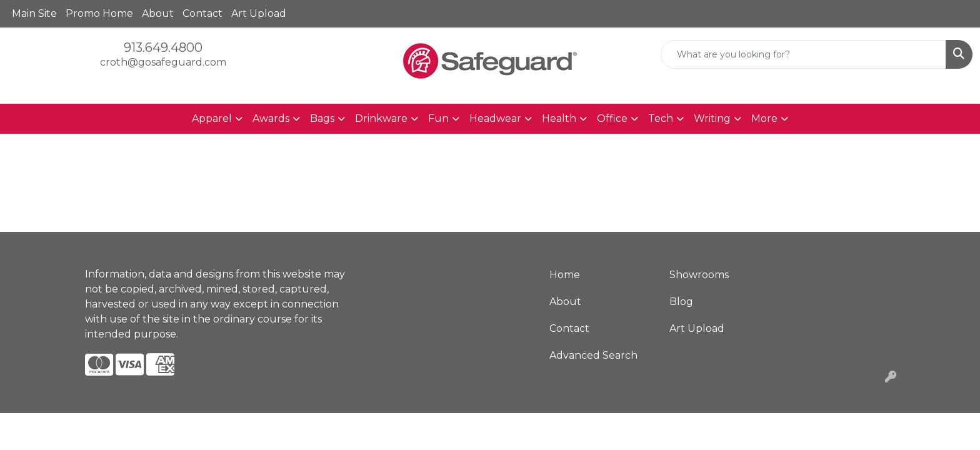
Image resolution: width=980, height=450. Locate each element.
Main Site (34, 13)
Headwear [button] (495, 118)
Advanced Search (593, 355)
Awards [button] (271, 118)
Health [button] (559, 118)
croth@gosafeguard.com (163, 62)
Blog (681, 302)
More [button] (764, 118)
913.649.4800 (163, 47)
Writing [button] (712, 118)
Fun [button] (438, 118)
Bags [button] (322, 118)
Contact (202, 13)
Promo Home (99, 13)
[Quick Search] (803, 54)
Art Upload (259, 13)
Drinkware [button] (381, 118)
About (158, 13)
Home (565, 275)
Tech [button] (661, 118)
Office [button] (612, 118)
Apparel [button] (212, 118)
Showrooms (699, 275)
